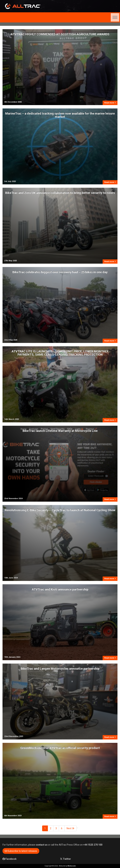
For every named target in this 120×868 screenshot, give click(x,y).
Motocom (72, 866)
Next (70, 828)
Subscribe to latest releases (21, 851)
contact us (42, 845)
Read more (110, 103)
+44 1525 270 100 (93, 845)
